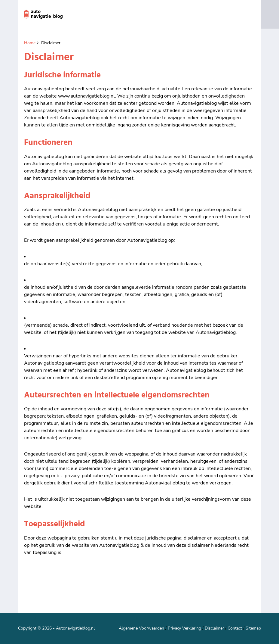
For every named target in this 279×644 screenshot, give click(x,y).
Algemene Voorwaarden (141, 628)
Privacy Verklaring (184, 628)
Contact (235, 628)
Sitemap (253, 628)
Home (30, 43)
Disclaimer (214, 628)
